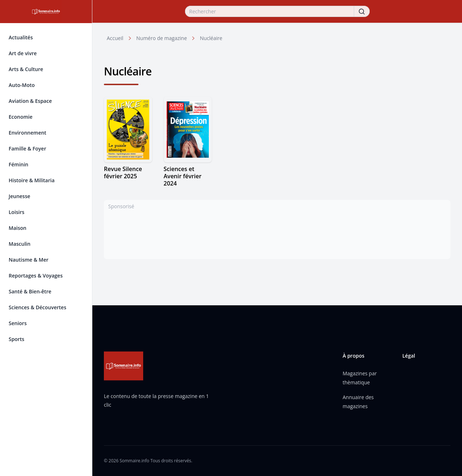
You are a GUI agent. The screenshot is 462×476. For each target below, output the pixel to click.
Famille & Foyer (27, 149)
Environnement (27, 133)
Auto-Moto (22, 85)
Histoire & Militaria (32, 180)
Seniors (18, 323)
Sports (16, 339)
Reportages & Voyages (36, 276)
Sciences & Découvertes (38, 307)
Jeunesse (19, 196)
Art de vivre (23, 53)
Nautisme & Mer (28, 260)
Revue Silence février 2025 (123, 173)
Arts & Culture (26, 69)
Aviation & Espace (30, 101)
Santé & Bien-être (30, 291)
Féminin (18, 164)
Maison (17, 228)
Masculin (19, 244)
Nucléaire (211, 38)
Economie (21, 117)
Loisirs (17, 212)
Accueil (115, 38)
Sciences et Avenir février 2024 (183, 176)
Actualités (21, 37)
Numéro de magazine (162, 38)
